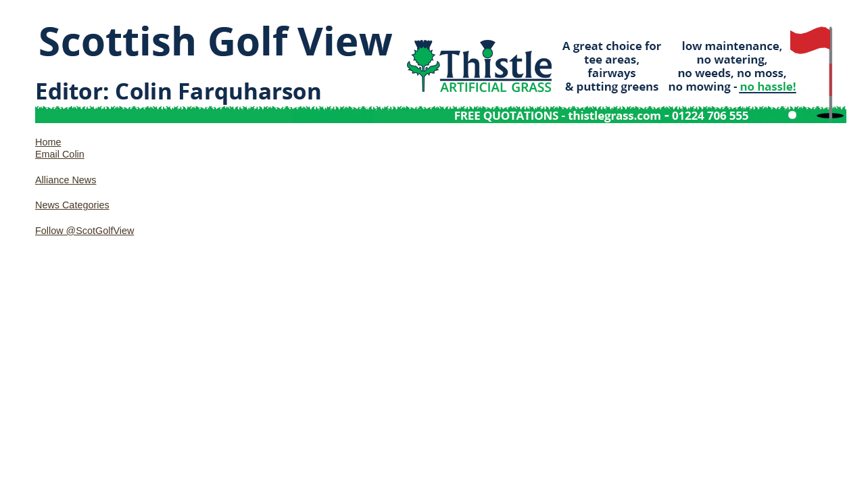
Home (48, 142)
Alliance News (66, 180)
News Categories (72, 205)
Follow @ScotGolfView (85, 231)
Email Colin (60, 154)
